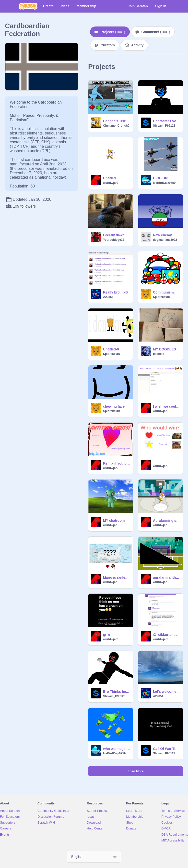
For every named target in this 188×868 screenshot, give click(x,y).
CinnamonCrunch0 (116, 126)
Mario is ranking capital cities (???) (117, 577)
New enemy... (164, 235)
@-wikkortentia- (166, 635)
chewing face (114, 406)
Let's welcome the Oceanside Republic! (166, 692)
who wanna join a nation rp (117, 749)
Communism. (164, 292)
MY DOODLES (164, 349)
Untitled (109, 178)
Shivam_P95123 (164, 126)
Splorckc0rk (161, 297)
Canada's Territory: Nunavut (117, 121)
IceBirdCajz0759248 (166, 183)
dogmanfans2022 (165, 240)
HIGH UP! (161, 178)
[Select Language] (94, 857)
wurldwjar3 (111, 183)
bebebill (159, 354)
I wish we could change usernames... (166, 406)
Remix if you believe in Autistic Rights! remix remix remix (117, 463)
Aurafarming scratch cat (166, 521)
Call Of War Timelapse (166, 749)
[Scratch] (28, 6)
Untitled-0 (111, 349)
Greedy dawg (114, 235)
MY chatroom (114, 521)
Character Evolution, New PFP (166, 121)
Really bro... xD (115, 292)
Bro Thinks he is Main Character (117, 692)
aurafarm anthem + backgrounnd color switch (166, 577)
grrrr (107, 635)
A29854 (108, 297)
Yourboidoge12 (114, 240)
